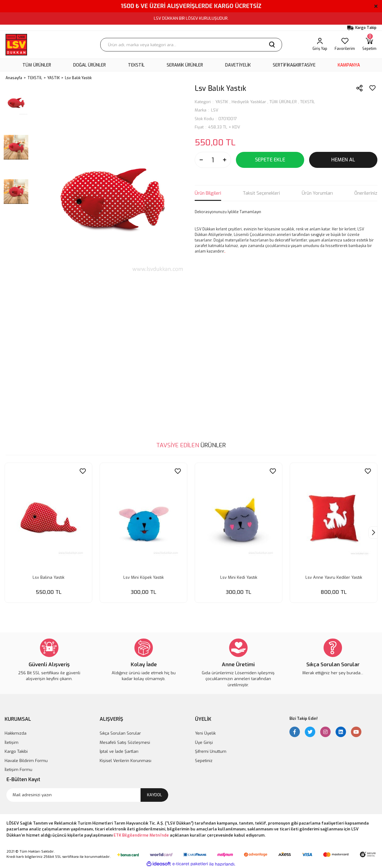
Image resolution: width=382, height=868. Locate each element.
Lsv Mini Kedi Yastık (239, 576)
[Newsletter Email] (87, 794)
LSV (215, 110)
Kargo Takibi (16, 751)
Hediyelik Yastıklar (249, 102)
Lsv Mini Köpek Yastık (143, 576)
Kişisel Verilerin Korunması (125, 760)
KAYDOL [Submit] (155, 794)
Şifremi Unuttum (211, 751)
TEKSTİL (308, 102)
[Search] (191, 45)
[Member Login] (320, 45)
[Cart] (369, 45)
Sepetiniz (204, 760)
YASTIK (222, 102)
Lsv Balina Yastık (48, 576)
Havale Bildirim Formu (26, 760)
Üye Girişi (204, 742)
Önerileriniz (366, 193)
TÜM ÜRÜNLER (283, 102)
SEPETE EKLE (270, 160)
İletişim (12, 742)
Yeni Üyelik (205, 733)
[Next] (373, 533)
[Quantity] (213, 160)
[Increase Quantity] (225, 160)
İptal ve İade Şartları (119, 751)
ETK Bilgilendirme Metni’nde (141, 835)
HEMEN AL (343, 160)
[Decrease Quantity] (201, 160)
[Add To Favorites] (372, 88)
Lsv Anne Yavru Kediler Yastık (334, 576)
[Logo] (16, 45)
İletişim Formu (18, 769)
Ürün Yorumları (317, 193)
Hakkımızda (16, 733)
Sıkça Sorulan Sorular (120, 733)
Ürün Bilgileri (208, 193)
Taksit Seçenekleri (261, 193)
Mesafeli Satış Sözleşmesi (125, 742)
